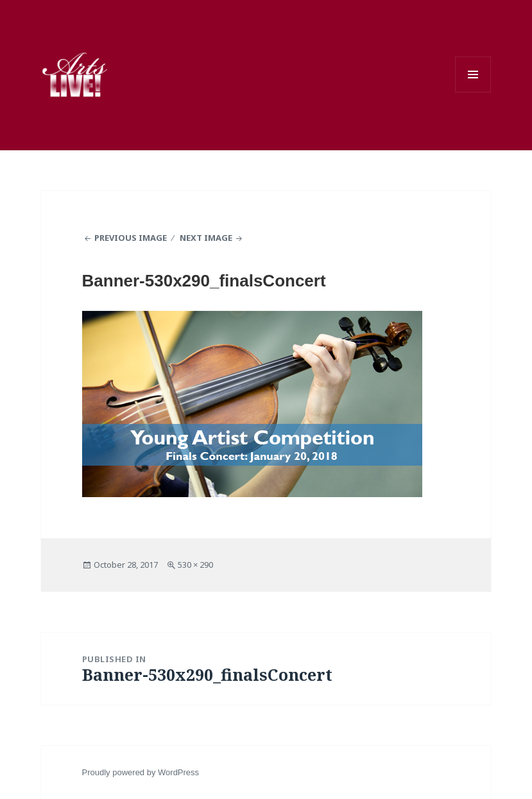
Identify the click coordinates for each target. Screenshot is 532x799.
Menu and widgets (473, 75)
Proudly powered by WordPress (141, 772)
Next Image (206, 238)
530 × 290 (195, 565)
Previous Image (131, 238)
